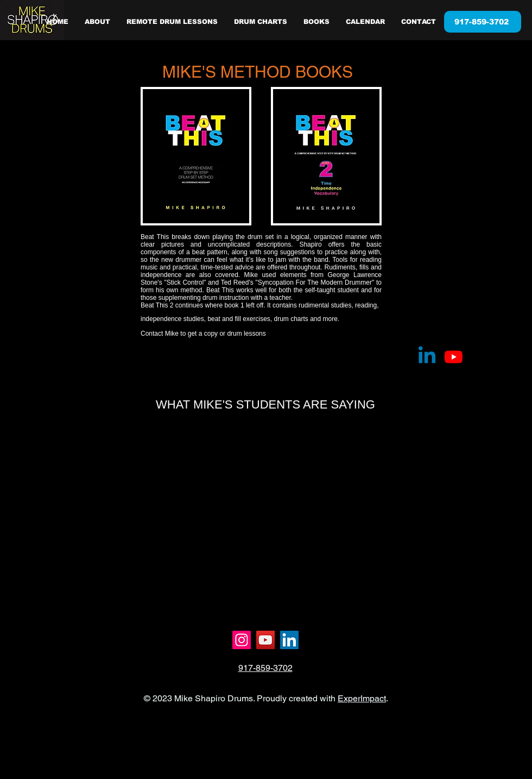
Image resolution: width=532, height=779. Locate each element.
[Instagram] (242, 640)
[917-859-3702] (483, 22)
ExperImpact (362, 698)
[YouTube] (265, 640)
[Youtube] (454, 357)
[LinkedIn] (289, 640)
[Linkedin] (427, 357)
